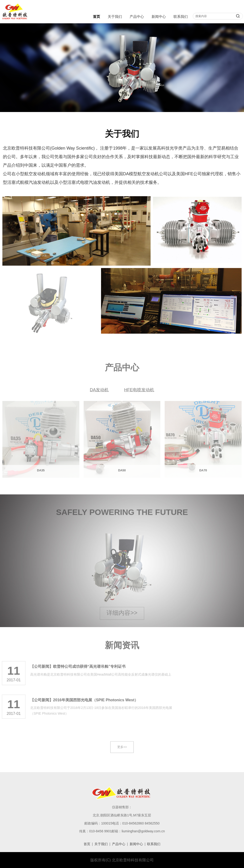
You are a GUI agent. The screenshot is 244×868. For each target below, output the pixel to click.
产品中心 (137, 17)
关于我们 (115, 17)
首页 (97, 17)
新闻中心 (159, 17)
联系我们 (181, 17)
